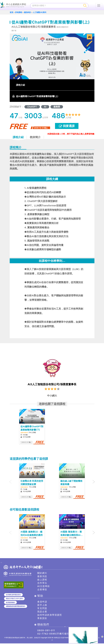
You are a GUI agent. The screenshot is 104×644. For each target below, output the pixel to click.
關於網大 (42, 574)
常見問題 (42, 609)
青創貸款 (42, 619)
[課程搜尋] (56, 5)
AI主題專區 (44, 587)
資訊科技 (27, 13)
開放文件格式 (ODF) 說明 (14, 599)
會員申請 (42, 602)
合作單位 (42, 583)
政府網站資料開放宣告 (13, 595)
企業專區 (42, 590)
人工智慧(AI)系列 (40, 13)
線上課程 (42, 580)
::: (1, 563)
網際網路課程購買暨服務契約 (16, 607)
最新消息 (42, 577)
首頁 (11, 13)
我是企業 (42, 612)
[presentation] (10, 482)
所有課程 (19, 13)
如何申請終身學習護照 (50, 615)
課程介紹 (18, 138)
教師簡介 (35, 138)
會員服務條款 (10, 603)
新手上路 (42, 606)
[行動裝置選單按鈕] (99, 5)
